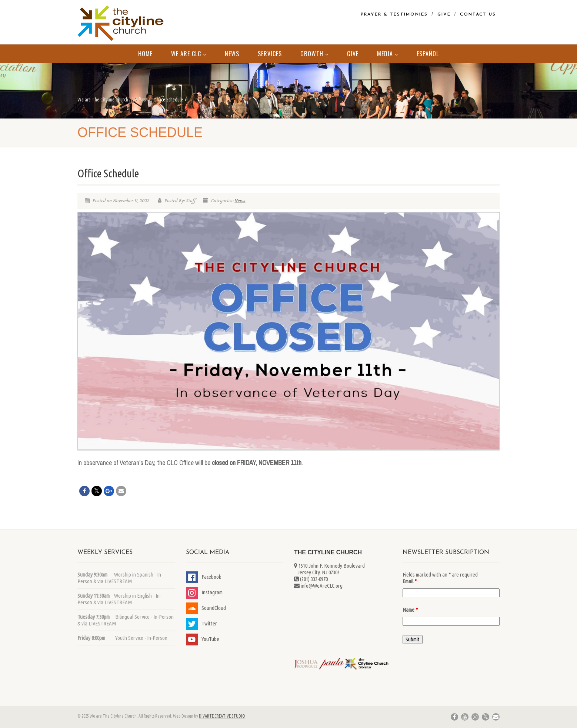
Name (410, 610)
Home (145, 54)
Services (270, 54)
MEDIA (388, 54)
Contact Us (478, 14)
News (232, 54)
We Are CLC (189, 54)
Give (444, 14)
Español (428, 54)
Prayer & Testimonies (394, 14)
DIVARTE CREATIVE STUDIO (222, 716)
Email (410, 581)
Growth (314, 54)
